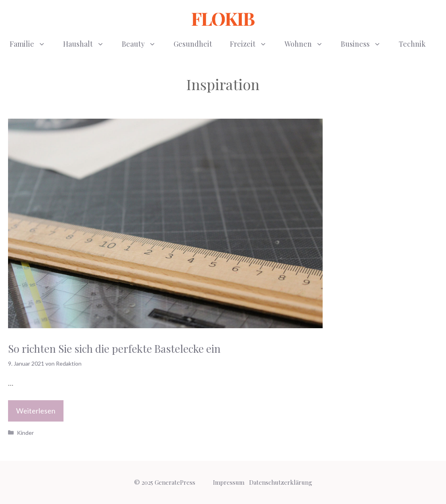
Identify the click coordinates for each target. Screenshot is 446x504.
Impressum (229, 482)
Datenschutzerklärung (281, 482)
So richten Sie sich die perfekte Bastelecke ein (114, 349)
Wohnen (308, 44)
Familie (32, 44)
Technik (412, 44)
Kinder (25, 433)
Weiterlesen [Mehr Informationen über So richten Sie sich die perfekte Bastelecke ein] (36, 411)
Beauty (143, 44)
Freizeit (253, 44)
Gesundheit (193, 44)
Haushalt (88, 44)
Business (365, 44)
